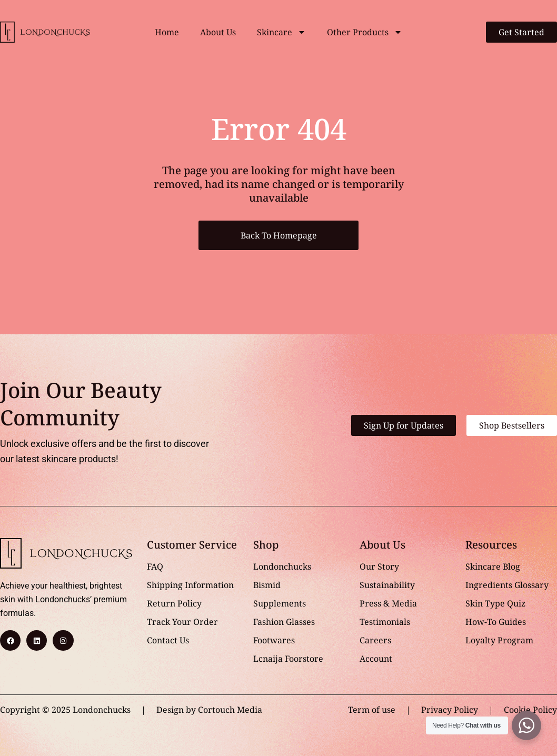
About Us (218, 32)
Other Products (365, 32)
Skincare (281, 32)
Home (167, 32)
